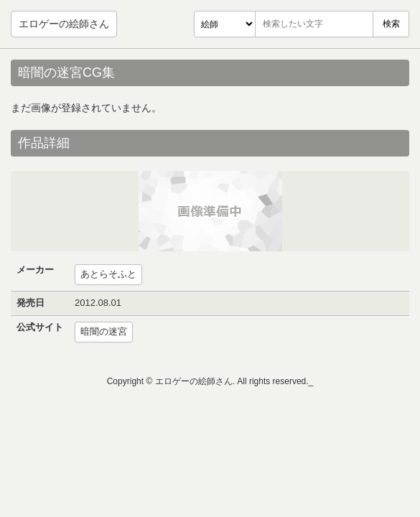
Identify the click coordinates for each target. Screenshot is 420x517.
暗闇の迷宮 (104, 331)
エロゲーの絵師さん (64, 24)
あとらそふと (108, 274)
